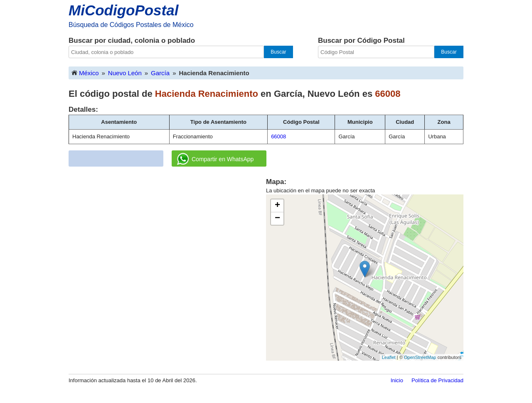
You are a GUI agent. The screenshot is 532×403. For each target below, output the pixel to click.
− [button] (277, 219)
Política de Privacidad (437, 380)
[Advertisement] (167, 235)
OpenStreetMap (420, 357)
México (85, 72)
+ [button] (277, 206)
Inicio (397, 380)
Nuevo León (125, 73)
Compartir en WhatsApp (215, 159)
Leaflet (389, 357)
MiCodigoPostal (123, 10)
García (160, 73)
